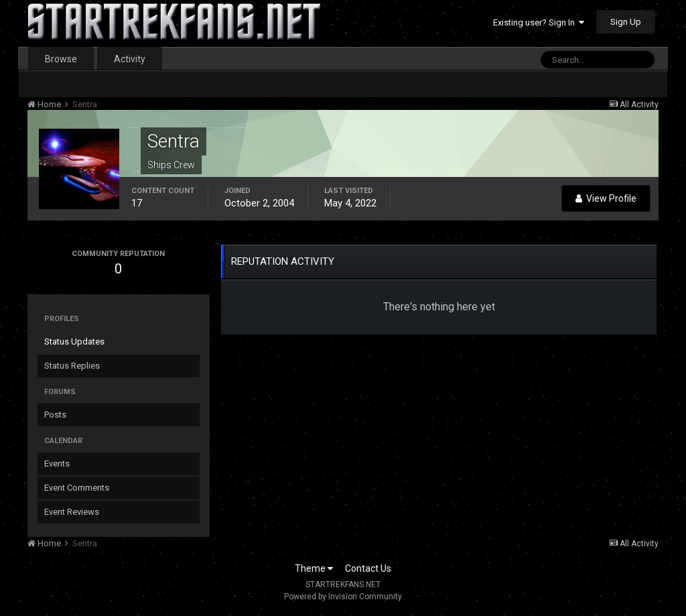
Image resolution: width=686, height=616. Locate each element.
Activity (130, 59)
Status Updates (74, 342)
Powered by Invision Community (343, 597)
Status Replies (72, 366)
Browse (61, 59)
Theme (314, 568)
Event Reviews (72, 512)
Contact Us (368, 568)
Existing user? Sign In (539, 22)
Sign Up (626, 22)
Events (57, 464)
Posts (55, 415)
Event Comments (77, 488)
